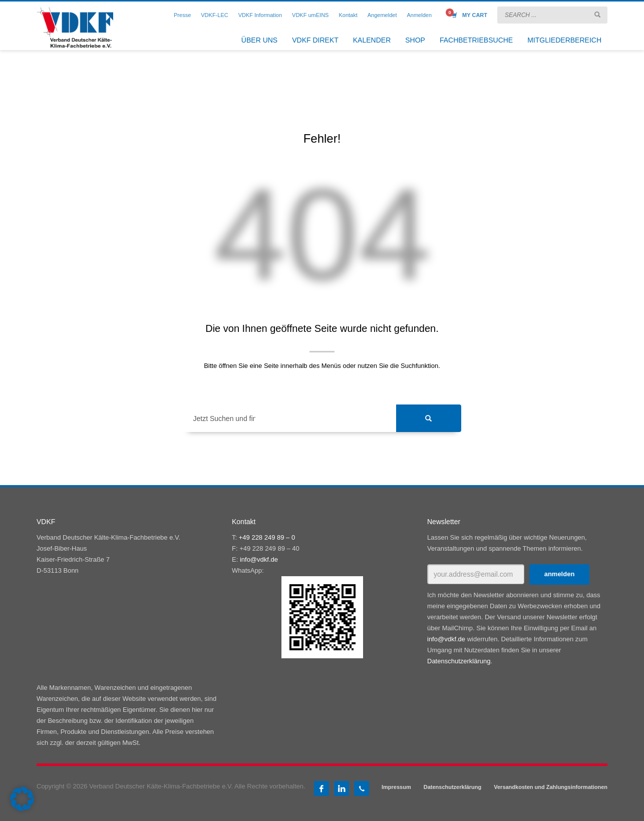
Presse (182, 15)
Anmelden (419, 15)
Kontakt (348, 15)
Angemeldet (382, 15)
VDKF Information (260, 15)
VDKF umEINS (310, 15)
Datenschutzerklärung (459, 661)
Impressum (396, 787)
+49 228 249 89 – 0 (267, 537)
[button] (22, 799)
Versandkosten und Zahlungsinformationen (551, 787)
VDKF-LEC (214, 15)
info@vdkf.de (259, 559)
